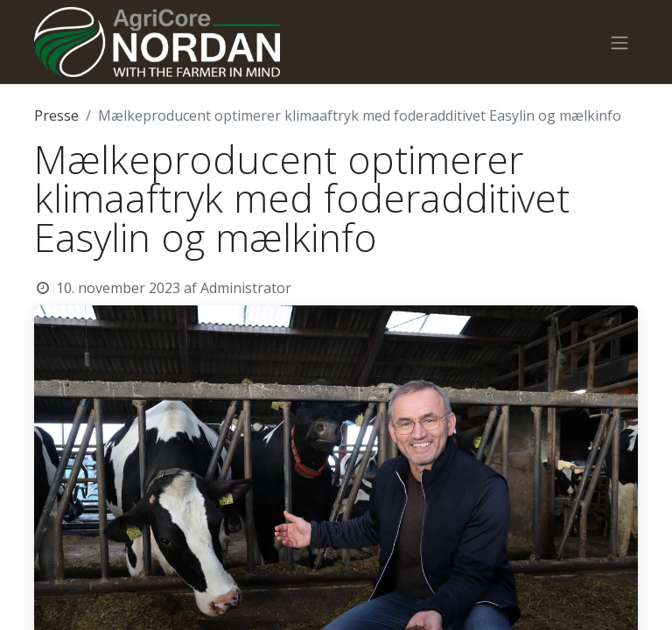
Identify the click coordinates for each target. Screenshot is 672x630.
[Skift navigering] (619, 42)
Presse (56, 115)
